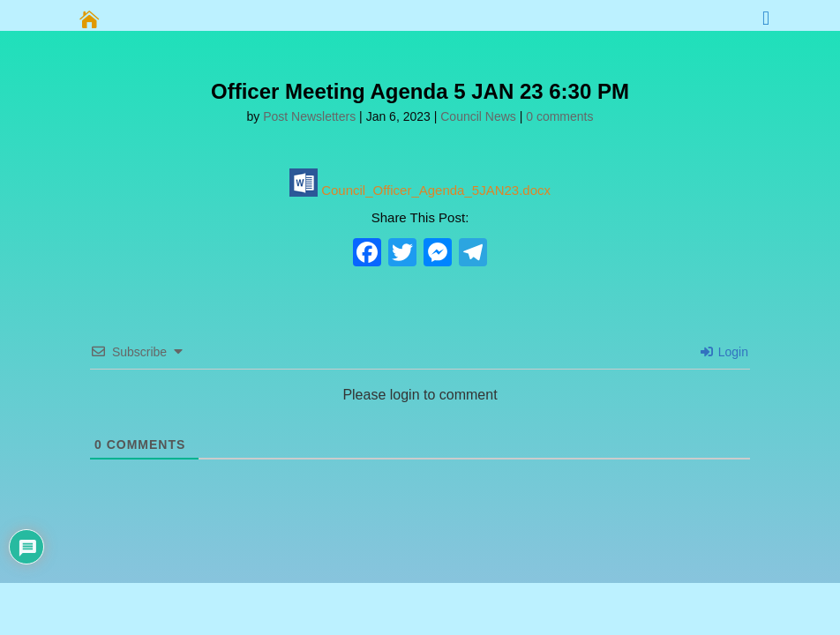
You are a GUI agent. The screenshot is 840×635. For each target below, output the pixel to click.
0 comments (559, 116)
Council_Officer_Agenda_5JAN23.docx (420, 190)
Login (724, 352)
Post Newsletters (309, 116)
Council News (478, 116)
